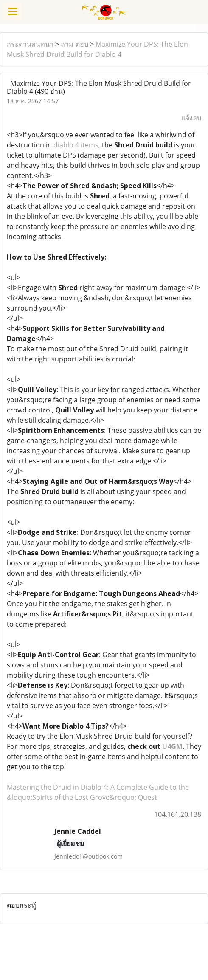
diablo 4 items (76, 145)
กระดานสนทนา (30, 44)
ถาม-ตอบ (74, 44)
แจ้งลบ (191, 118)
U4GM (172, 746)
